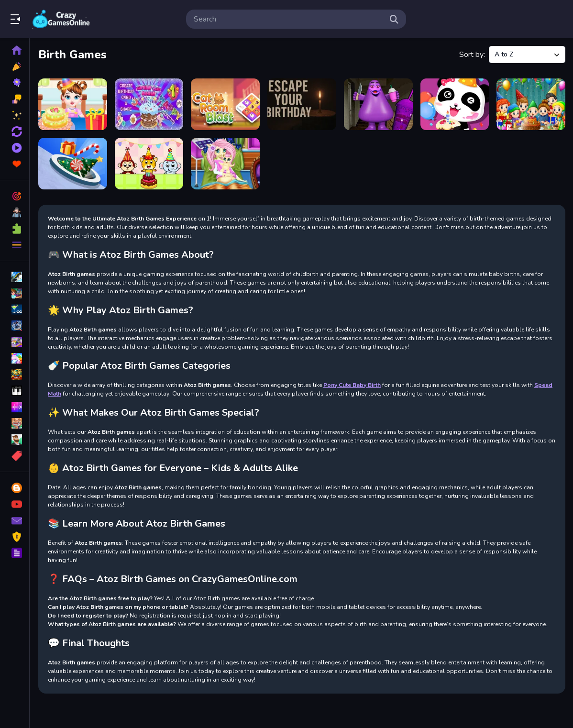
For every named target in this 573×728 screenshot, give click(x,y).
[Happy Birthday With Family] (531, 104)
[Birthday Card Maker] (149, 104)
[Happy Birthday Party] (455, 104)
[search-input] (288, 19)
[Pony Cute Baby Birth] (225, 164)
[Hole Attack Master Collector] (73, 164)
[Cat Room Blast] (225, 104)
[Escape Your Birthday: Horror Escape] (302, 104)
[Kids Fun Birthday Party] (149, 164)
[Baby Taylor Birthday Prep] (73, 104)
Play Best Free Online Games (61, 19)
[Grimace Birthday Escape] (378, 104)
